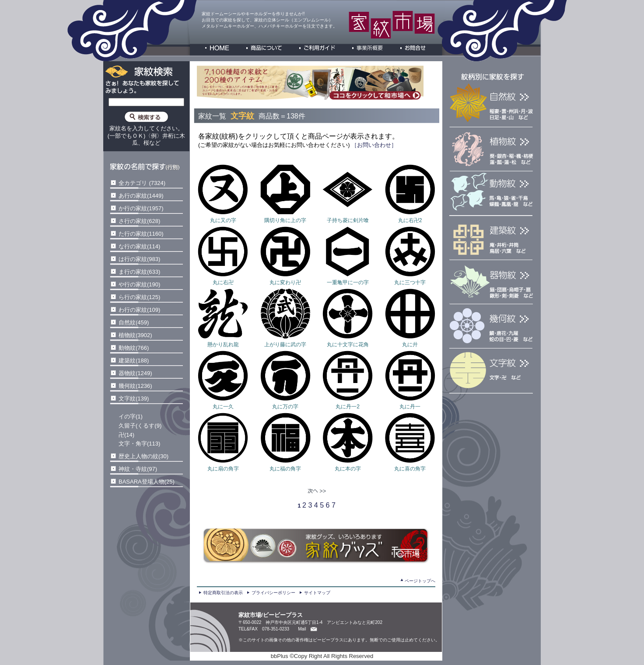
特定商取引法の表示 (223, 593)
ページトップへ (420, 581)
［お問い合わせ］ (374, 145)
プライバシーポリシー (273, 593)
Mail (302, 629)
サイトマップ (317, 593)
